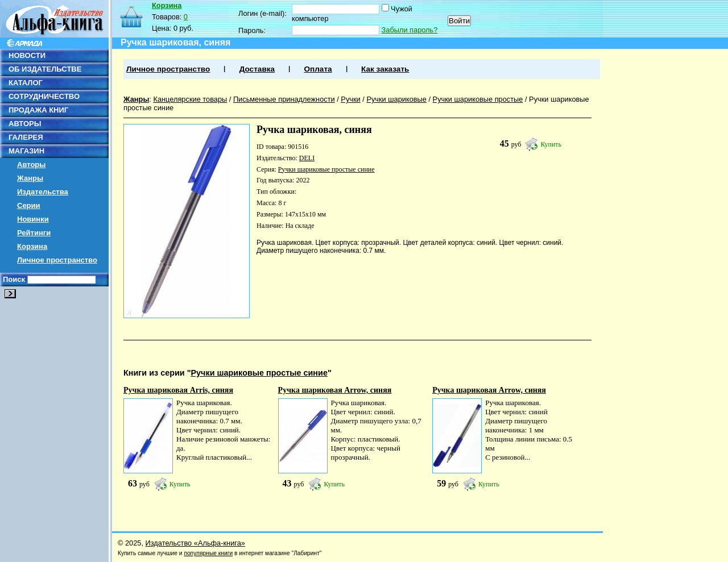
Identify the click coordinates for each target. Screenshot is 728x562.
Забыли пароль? (410, 30)
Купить (551, 144)
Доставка (257, 69)
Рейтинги (34, 233)
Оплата (318, 69)
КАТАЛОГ (26, 83)
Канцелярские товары (190, 99)
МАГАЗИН (26, 151)
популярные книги (208, 553)
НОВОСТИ (27, 55)
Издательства (43, 192)
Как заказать (385, 69)
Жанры (30, 178)
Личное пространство (57, 260)
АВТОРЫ (25, 124)
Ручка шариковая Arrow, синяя (335, 390)
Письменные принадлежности (284, 99)
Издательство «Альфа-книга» (195, 543)
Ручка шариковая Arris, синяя (178, 390)
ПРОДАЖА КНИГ (38, 110)
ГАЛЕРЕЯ (26, 137)
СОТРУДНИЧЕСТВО (44, 96)
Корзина (32, 246)
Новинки (33, 219)
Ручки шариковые (396, 99)
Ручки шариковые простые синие (326, 169)
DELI (307, 158)
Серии (29, 205)
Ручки (350, 99)
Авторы (31, 165)
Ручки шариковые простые (478, 99)
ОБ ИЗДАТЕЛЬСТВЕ (45, 69)
